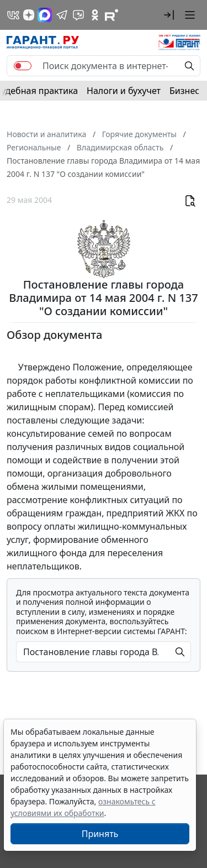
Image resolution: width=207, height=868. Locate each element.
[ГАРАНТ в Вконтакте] (13, 15)
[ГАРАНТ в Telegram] (62, 15)
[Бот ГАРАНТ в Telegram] (78, 15)
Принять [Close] (100, 834)
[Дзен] (29, 15)
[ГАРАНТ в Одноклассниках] (95, 15)
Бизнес (184, 91)
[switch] (23, 66)
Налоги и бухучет (124, 91)
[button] (169, 15)
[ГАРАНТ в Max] (45, 15)
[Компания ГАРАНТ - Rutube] (112, 15)
